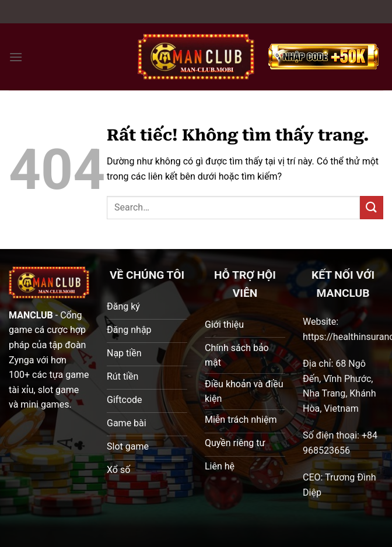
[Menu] (16, 57)
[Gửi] (372, 207)
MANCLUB (31, 315)
